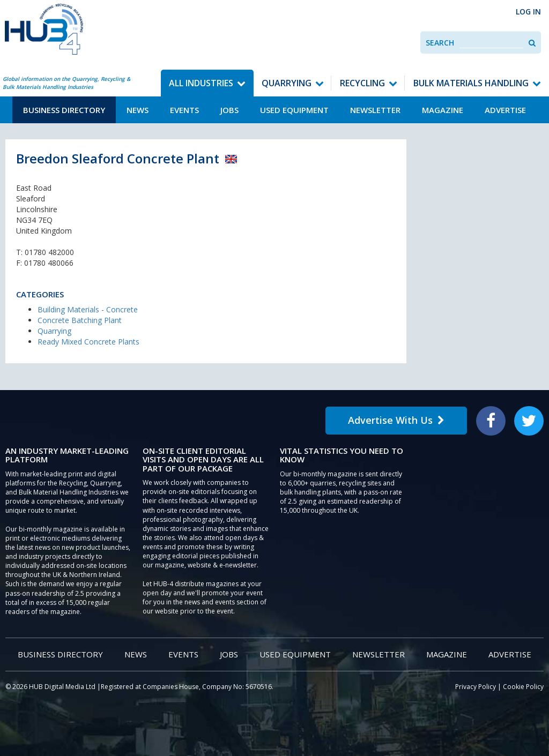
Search (440, 43)
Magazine (443, 110)
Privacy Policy (476, 687)
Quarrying (287, 83)
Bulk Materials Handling (471, 83)
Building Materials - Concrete (88, 309)
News (138, 110)
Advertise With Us (396, 420)
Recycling (362, 83)
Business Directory (64, 110)
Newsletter (375, 110)
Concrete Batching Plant (80, 320)
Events (184, 110)
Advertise (505, 110)
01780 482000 (49, 252)
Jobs (229, 110)
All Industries (201, 83)
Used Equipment (294, 110)
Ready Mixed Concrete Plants (88, 342)
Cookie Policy (523, 687)
